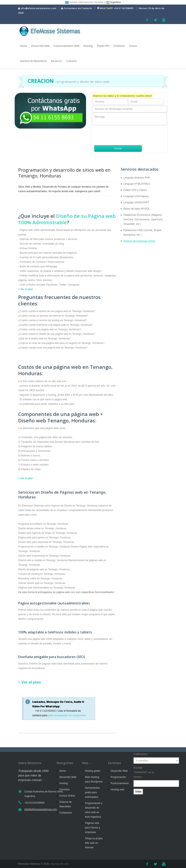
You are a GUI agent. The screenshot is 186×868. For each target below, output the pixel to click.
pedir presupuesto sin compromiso (67, 715)
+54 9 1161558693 (124, 8)
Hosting (88, 46)
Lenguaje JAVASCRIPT (136, 203)
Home (24, 46)
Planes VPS (103, 46)
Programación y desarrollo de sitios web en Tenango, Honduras (64, 173)
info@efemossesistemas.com (37, 8)
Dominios (119, 46)
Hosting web (117, 790)
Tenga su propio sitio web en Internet (94, 843)
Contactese (66, 813)
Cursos (133, 46)
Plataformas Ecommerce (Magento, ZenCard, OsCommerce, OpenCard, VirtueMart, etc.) (143, 219)
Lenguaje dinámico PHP (137, 178)
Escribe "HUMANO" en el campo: (144, 772)
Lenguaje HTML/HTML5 (137, 184)
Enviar (118, 148)
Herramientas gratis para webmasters (92, 792)
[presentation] (124, 135)
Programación (118, 777)
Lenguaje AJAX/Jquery (136, 196)
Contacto (71, 61)
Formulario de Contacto (77, 8)
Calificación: (141, 754)
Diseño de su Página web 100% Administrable (67, 219)
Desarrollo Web (40, 46)
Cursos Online (67, 796)
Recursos (56, 61)
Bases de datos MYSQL (137, 209)
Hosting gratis (92, 771)
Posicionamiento (120, 783)
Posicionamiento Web (67, 46)
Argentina (113, 2)
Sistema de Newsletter (33, 61)
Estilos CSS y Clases (135, 190)
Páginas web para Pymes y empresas (92, 828)
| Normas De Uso (59, 864)
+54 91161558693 (34, 803)
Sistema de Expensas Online (139, 241)
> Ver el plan (25, 289)
